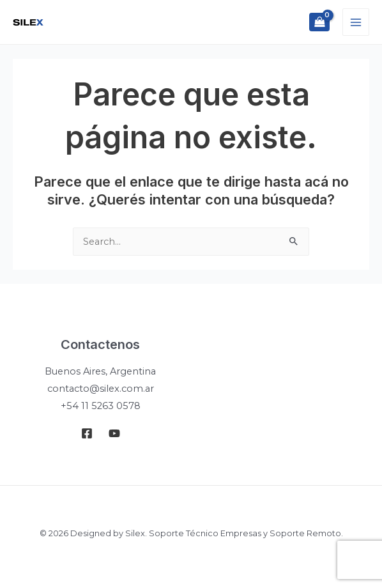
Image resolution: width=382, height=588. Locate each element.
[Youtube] (114, 433)
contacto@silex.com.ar (101, 389)
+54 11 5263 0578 (101, 406)
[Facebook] (87, 433)
